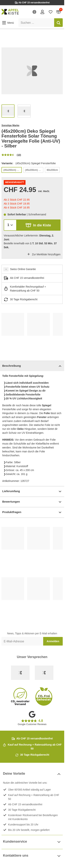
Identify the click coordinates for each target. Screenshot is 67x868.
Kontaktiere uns (32, 856)
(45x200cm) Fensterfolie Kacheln (34, 170)
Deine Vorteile (32, 774)
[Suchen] (58, 23)
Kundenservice (32, 842)
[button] (8, 23)
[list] (32, 71)
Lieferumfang (32, 491)
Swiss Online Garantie (23, 269)
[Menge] (10, 225)
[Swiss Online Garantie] (20, 673)
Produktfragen (32, 512)
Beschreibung (32, 366)
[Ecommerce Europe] (44, 673)
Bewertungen (32, 502)
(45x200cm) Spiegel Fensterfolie (12, 170)
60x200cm (52, 170)
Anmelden (53, 641)
